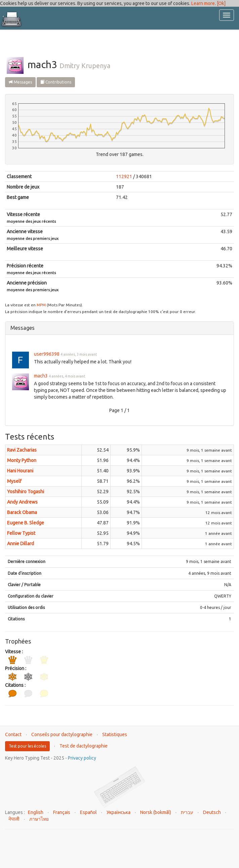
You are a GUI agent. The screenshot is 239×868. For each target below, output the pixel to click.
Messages (20, 82)
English (36, 812)
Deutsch (212, 812)
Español (88, 812)
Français (62, 812)
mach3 (41, 376)
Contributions (56, 82)
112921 (124, 176)
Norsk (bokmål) (156, 812)
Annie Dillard (21, 544)
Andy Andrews (22, 502)
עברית (187, 812)
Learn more (203, 3)
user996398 (47, 354)
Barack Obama (22, 512)
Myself (14, 481)
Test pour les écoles (27, 746)
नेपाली (14, 819)
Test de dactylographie (84, 746)
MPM (41, 305)
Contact (13, 734)
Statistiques (115, 734)
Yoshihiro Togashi (26, 492)
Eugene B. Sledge (26, 523)
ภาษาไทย (39, 819)
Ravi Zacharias (22, 450)
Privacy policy (82, 758)
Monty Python (22, 460)
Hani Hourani (20, 471)
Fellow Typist (21, 533)
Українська (118, 812)
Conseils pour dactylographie (62, 734)
